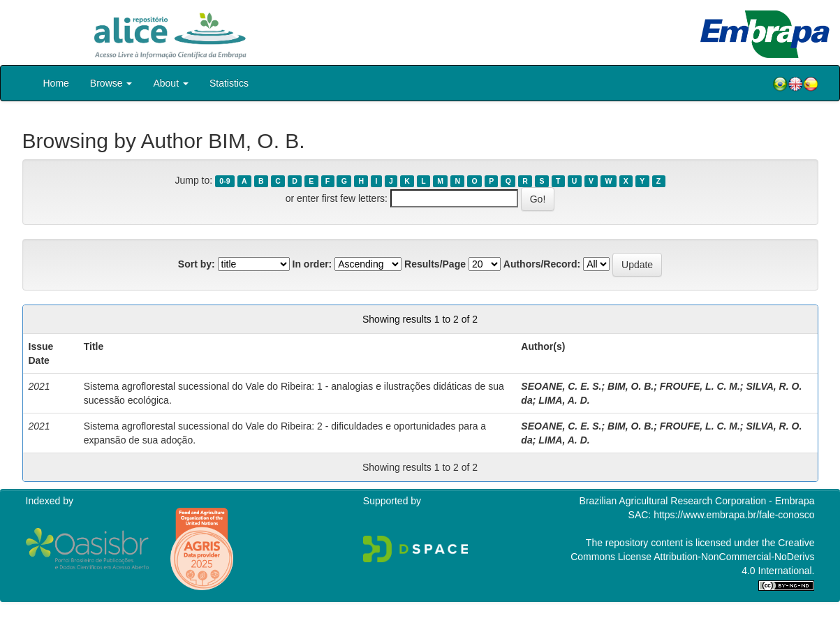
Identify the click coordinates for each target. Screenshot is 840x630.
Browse (111, 83)
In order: (312, 264)
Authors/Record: (542, 264)
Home (56, 83)
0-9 (224, 181)
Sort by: (197, 264)
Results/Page (435, 264)
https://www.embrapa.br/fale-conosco (734, 515)
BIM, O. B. (631, 386)
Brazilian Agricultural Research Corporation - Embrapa (697, 501)
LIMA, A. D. (564, 400)
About (170, 83)
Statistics (229, 83)
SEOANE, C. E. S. (561, 386)
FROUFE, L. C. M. (700, 386)
